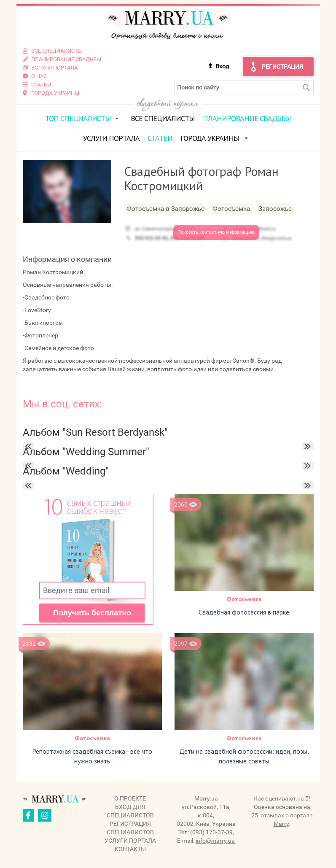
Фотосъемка (244, 599)
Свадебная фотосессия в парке (244, 612)
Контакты (130, 849)
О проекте (130, 798)
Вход (222, 66)
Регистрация (282, 67)
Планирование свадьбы (247, 118)
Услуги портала (111, 138)
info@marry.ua (215, 841)
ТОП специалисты (78, 118)
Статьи (160, 138)
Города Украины (210, 138)
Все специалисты (163, 118)
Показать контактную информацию (216, 232)
